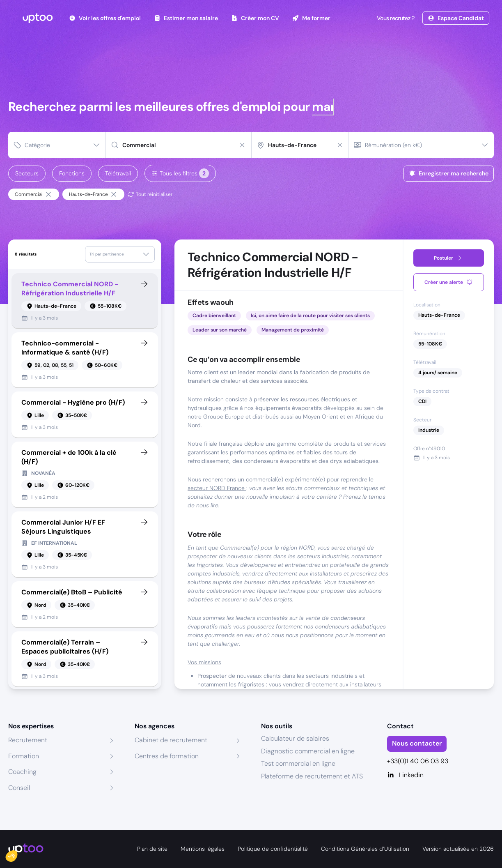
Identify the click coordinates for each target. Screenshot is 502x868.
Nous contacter (417, 743)
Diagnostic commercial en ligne (308, 751)
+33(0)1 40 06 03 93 (418, 761)
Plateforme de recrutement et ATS (312, 776)
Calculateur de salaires (295, 738)
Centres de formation (167, 756)
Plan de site (152, 849)
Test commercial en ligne (298, 763)
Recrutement (28, 740)
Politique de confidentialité (273, 849)
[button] (17, 854)
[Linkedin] (440, 775)
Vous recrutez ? (395, 18)
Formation (24, 756)
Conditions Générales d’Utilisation (365, 849)
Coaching (22, 772)
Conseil (19, 788)
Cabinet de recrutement (171, 740)
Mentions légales (203, 849)
